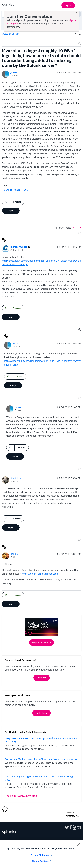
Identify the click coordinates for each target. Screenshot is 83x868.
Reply (11, 211)
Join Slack (42, 678)
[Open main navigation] (79, 5)
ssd (26, 190)
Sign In (68, 5)
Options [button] (78, 34)
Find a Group (41, 713)
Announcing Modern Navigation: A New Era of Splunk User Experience (41, 759)
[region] (41, 854)
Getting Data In (11, 34)
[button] (79, 44)
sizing (18, 190)
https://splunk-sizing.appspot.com (40, 574)
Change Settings (40, 861)
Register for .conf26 (42, 642)
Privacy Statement (40, 855)
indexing (7, 190)
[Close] (79, 844)
